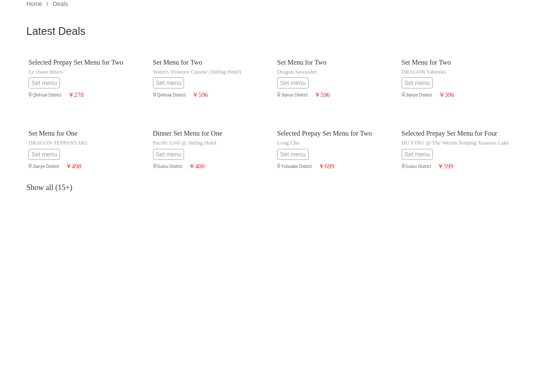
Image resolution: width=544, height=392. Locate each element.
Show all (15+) (49, 187)
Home (34, 4)
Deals (60, 4)
